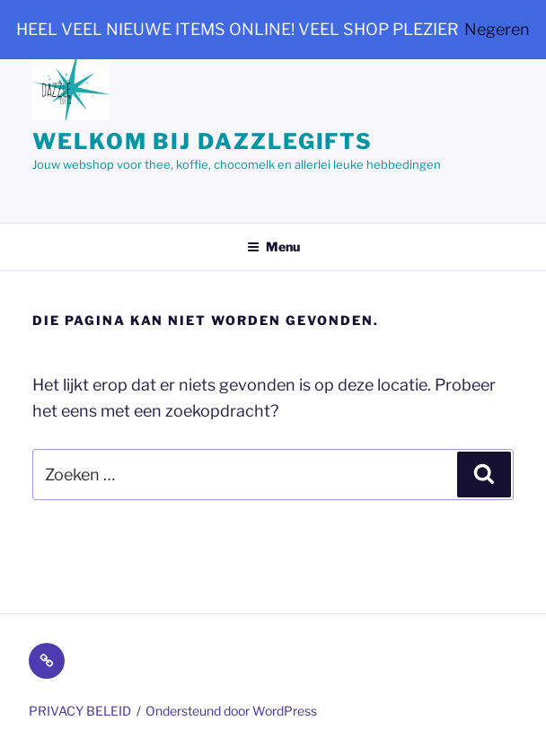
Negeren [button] (497, 29)
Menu (273, 246)
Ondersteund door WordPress (231, 711)
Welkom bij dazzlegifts (203, 141)
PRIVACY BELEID (80, 711)
